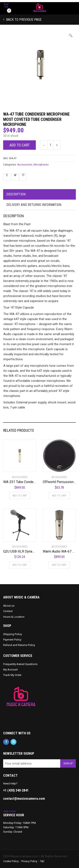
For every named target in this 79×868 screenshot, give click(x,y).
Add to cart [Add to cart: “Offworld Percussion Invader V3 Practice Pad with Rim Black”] (59, 495)
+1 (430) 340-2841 (16, 790)
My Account (10, 670)
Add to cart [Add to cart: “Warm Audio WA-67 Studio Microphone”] (59, 565)
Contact (8, 611)
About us (9, 606)
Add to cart (19, 145)
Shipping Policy (13, 634)
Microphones (41, 165)
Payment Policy (12, 640)
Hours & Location (14, 617)
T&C (42, 861)
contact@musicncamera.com (24, 799)
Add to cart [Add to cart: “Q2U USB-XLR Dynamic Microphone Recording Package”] (20, 565)
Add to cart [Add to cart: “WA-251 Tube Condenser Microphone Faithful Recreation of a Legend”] (20, 495)
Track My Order (12, 675)
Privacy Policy (29, 861)
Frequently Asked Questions (20, 664)
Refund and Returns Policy (19, 645)
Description (16, 194)
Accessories (25, 165)
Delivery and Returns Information (34, 205)
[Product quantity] (50, 145)
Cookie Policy (11, 861)
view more (9, 811)
